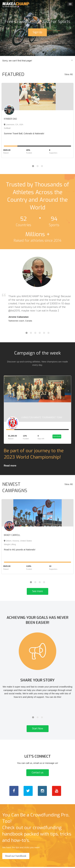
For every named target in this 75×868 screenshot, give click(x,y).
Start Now (38, 730)
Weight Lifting (10, 545)
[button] (6, 28)
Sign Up (37, 32)
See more (37, 592)
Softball (7, 128)
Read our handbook (16, 857)
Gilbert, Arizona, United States (18, 542)
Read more (10, 467)
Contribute (57, 437)
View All (69, 74)
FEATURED (13, 74)
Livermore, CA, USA (14, 125)
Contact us (38, 774)
